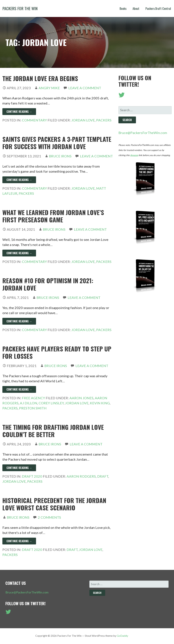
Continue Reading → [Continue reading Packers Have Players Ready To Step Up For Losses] (19, 389)
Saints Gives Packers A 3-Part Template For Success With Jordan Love (57, 143)
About (136, 8)
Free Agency (33, 398)
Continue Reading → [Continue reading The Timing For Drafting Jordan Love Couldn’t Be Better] (19, 468)
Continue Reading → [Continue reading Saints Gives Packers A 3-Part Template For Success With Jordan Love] (19, 180)
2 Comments (49, 517)
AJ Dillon (29, 403)
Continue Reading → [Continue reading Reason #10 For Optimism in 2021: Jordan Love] (19, 321)
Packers (104, 120)
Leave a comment (85, 88)
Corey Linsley (51, 403)
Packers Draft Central (158, 8)
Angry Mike (49, 88)
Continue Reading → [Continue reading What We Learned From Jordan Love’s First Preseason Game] (19, 253)
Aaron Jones (81, 398)
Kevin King (100, 403)
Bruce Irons (60, 156)
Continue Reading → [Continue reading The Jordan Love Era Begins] (19, 112)
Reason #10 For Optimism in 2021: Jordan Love (48, 284)
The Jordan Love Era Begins (40, 78)
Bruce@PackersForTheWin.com (143, 133)
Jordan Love (83, 120)
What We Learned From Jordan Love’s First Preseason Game (53, 216)
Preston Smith (33, 408)
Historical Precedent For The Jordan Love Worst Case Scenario (54, 504)
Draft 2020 (32, 476)
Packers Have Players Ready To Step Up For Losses (57, 352)
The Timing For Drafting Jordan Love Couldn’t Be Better (53, 431)
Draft (103, 476)
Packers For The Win (20, 8)
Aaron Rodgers (81, 476)
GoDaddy (122, 636)
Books (123, 8)
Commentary (34, 120)
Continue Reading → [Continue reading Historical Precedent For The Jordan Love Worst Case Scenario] (19, 541)
